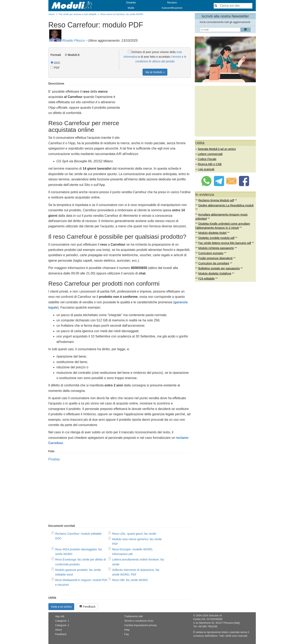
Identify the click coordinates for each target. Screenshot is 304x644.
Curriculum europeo (211, 253)
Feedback (87, 607)
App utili (60, 616)
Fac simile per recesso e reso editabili (77, 14)
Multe (131, 8)
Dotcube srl (215, 616)
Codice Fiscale (207, 159)
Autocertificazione (172, 8)
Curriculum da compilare (214, 263)
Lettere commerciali (210, 154)
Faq (126, 634)
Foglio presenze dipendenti (215, 258)
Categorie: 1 (62, 621)
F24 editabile (206, 279)
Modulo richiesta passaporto (216, 248)
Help (127, 630)
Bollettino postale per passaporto (219, 268)
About (58, 630)
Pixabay (54, 459)
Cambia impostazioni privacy (141, 625)
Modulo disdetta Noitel (212, 233)
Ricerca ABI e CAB (210, 164)
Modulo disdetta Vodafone (215, 273)
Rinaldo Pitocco (74, 41)
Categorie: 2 (62, 625)
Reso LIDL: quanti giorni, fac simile (134, 534)
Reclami (172, 3)
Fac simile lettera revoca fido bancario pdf (225, 243)
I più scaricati (206, 169)
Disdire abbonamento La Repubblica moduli (226, 205)
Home (52, 14)
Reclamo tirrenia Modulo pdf (216, 200)
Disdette (131, 3)
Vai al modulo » (155, 72)
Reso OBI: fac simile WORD (130, 580)
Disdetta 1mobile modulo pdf (216, 238)
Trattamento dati (133, 616)
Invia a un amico (61, 607)
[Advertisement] (157, 110)
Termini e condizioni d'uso (139, 621)
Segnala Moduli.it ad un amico (217, 149)
